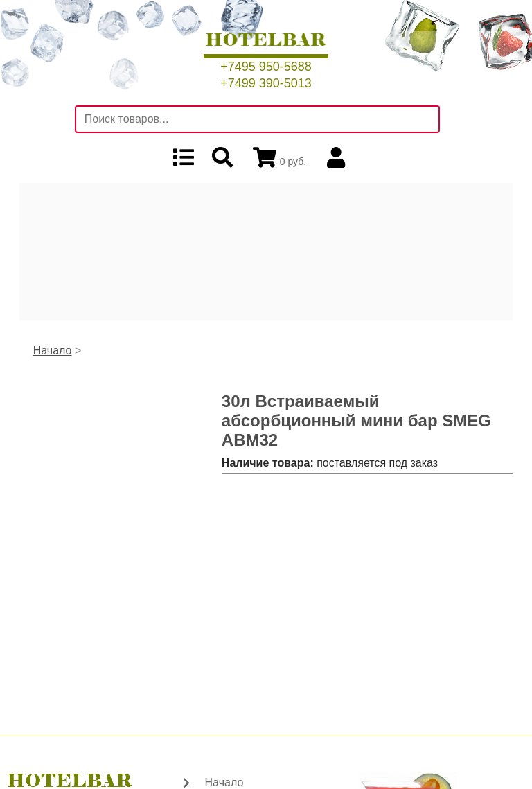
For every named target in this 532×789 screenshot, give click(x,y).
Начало (53, 350)
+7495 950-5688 (266, 67)
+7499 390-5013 (266, 83)
